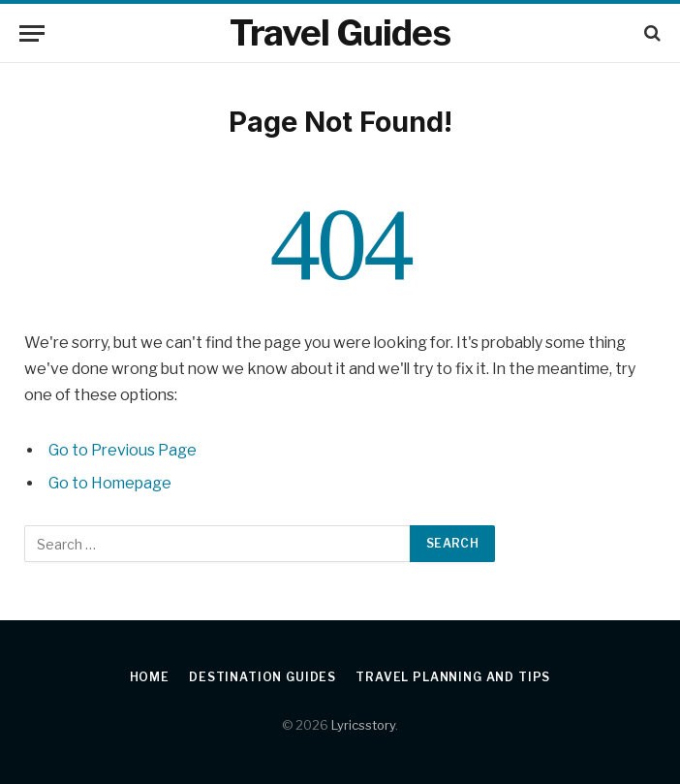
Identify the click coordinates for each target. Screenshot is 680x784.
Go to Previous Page (123, 450)
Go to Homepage (110, 483)
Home (150, 677)
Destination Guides (263, 677)
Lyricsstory (363, 725)
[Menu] (32, 33)
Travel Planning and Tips (453, 677)
